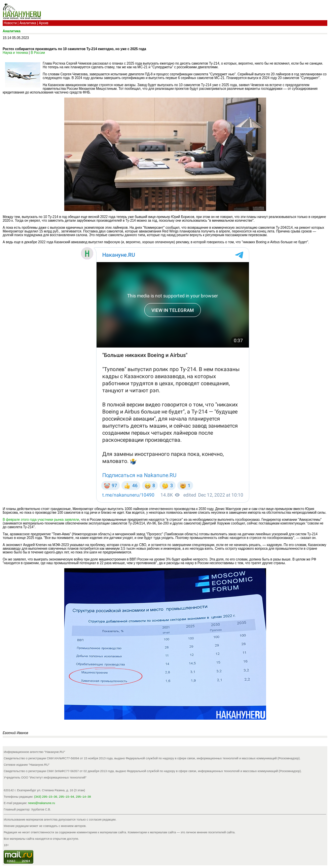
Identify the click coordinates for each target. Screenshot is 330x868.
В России (38, 53)
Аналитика (28, 23)
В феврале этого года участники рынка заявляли (41, 520)
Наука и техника (15, 53)
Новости (10, 23)
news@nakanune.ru (41, 803)
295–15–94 (66, 797)
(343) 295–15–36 (46, 797)
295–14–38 (83, 797)
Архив (44, 23)
